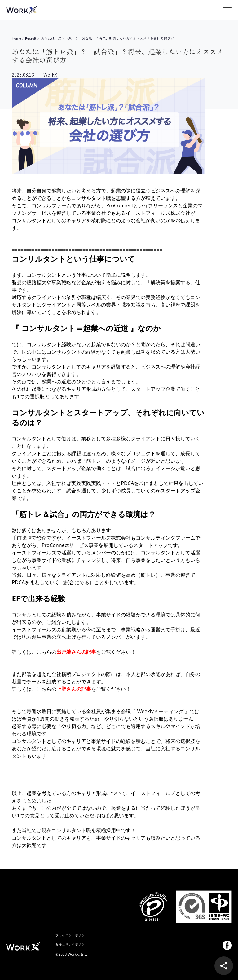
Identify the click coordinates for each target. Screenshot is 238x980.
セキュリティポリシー (72, 944)
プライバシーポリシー (72, 935)
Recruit (31, 39)
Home (16, 39)
